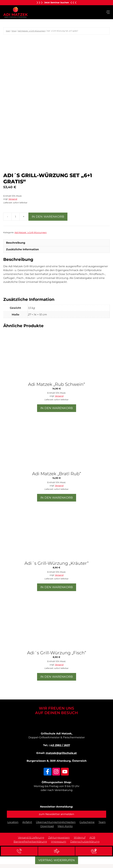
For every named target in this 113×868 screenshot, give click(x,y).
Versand (13, 199)
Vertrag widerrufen (57, 860)
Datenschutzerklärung (85, 842)
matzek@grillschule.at (61, 753)
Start (8, 31)
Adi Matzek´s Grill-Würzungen (32, 31)
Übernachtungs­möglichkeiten (56, 822)
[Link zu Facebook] (48, 772)
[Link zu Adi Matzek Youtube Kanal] (65, 772)
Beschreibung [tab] (16, 243)
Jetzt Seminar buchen (57, 2)
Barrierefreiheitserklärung (30, 842)
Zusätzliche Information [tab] (22, 249)
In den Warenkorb (48, 217)
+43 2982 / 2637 (60, 745)
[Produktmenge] (16, 217)
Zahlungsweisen (59, 838)
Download (47, 826)
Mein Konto (65, 826)
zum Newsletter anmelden (56, 814)
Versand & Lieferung (31, 838)
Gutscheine (87, 822)
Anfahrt (27, 822)
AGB (92, 838)
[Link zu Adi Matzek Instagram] (56, 772)
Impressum (59, 842)
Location (13, 822)
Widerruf (80, 838)
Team (102, 822)
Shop (14, 31)
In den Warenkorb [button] (57, 408)
